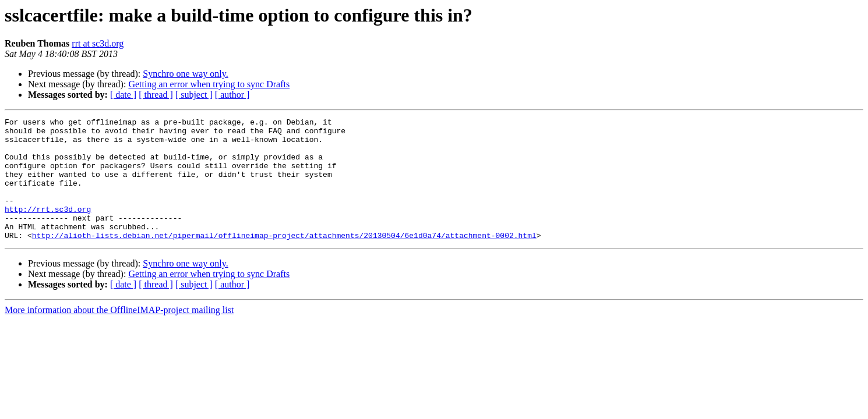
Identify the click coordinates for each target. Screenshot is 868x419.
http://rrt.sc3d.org (48, 228)
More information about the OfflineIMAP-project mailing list (119, 334)
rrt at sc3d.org (98, 43)
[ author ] (232, 95)
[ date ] (123, 95)
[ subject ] (194, 95)
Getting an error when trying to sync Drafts (209, 84)
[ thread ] (156, 95)
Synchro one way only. (186, 74)
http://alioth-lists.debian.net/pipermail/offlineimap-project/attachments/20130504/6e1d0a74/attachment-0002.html (284, 260)
